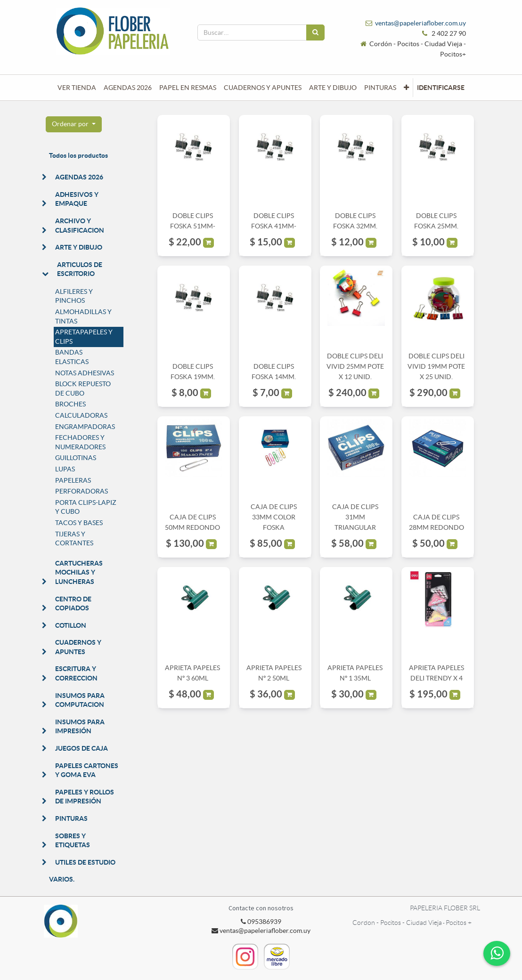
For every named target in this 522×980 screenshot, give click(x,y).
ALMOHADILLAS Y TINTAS (83, 316)
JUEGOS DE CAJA (82, 748)
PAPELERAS (73, 480)
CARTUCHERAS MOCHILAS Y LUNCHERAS (79, 572)
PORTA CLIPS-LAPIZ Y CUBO (86, 507)
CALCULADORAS (81, 415)
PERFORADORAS (82, 491)
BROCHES (70, 404)
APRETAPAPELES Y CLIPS (84, 337)
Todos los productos (78, 155)
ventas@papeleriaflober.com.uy (420, 23)
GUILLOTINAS (76, 458)
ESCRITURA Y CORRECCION (76, 673)
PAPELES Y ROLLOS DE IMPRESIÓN (85, 797)
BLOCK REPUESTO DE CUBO (83, 389)
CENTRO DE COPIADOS (73, 604)
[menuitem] (77, 88)
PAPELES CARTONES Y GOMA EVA (87, 770)
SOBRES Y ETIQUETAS (73, 841)
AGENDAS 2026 (79, 177)
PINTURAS (71, 818)
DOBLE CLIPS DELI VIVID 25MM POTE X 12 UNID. (355, 367)
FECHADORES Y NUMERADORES (80, 442)
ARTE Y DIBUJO (79, 247)
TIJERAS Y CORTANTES (74, 539)
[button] (406, 88)
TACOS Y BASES (79, 523)
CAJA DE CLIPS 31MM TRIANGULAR (355, 517)
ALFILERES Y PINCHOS (74, 296)
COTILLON (71, 625)
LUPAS (65, 469)
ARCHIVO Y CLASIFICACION (80, 226)
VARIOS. (62, 879)
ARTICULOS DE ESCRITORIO (80, 269)
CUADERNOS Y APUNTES (78, 647)
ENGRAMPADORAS (85, 427)
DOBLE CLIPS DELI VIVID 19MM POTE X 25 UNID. (436, 367)
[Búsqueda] (315, 32)
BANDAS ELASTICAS (72, 357)
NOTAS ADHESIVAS (85, 373)
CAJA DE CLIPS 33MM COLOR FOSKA (274, 517)
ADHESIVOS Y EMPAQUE (77, 199)
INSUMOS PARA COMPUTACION (80, 700)
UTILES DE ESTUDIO (85, 862)
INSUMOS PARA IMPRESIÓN (80, 727)
